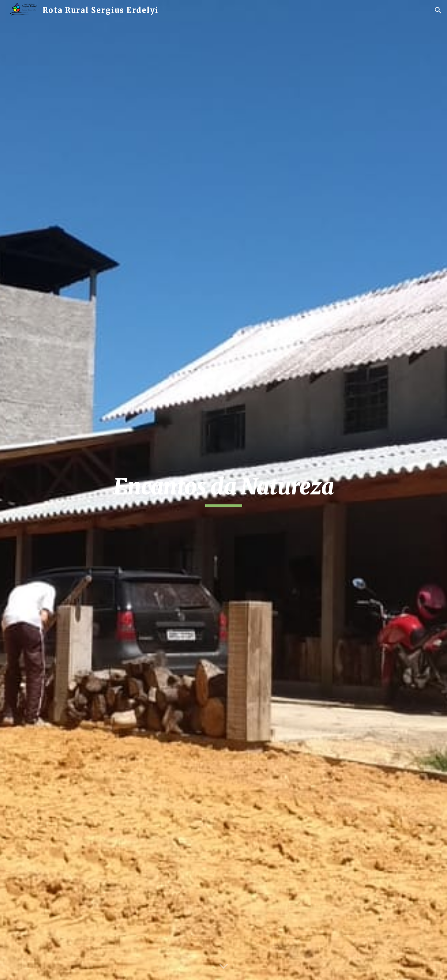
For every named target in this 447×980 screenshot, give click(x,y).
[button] (438, 10)
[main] (223, 490)
